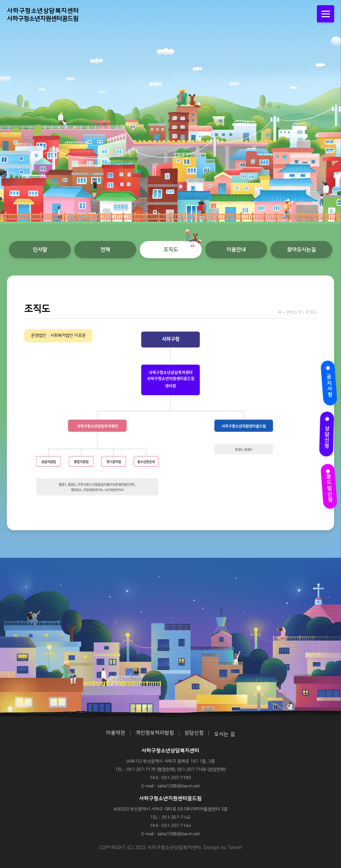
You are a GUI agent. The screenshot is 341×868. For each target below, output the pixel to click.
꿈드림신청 (329, 484)
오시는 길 (225, 734)
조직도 (171, 250)
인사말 (40, 250)
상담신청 (326, 432)
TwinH (235, 848)
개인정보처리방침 (155, 733)
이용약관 (116, 733)
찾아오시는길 (301, 250)
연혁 (105, 250)
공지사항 (328, 382)
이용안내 (236, 250)
